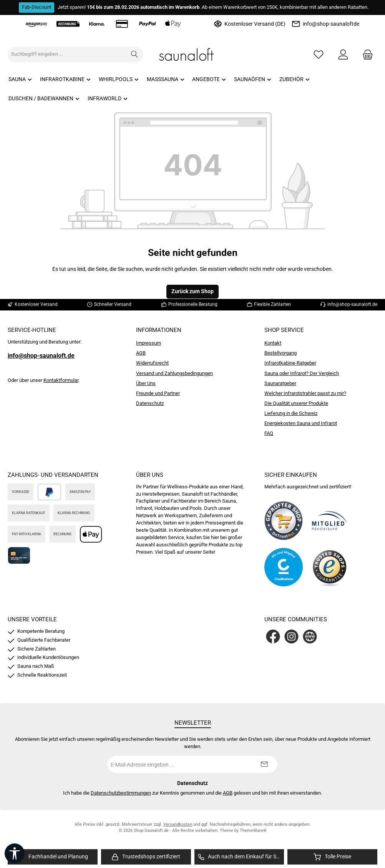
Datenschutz (150, 403)
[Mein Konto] (343, 54)
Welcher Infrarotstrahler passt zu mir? (305, 393)
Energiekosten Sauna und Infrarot (301, 423)
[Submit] (264, 764)
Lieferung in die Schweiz (291, 413)
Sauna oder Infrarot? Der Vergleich (302, 373)
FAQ (269, 433)
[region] (53, 857)
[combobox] (67, 55)
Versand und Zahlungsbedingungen (174, 373)
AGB (141, 353)
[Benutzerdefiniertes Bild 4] (330, 567)
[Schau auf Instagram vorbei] (291, 636)
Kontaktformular (61, 380)
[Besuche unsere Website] (310, 636)
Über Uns (146, 383)
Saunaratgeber (280, 383)
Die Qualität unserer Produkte (296, 403)
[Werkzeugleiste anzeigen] (15, 853)
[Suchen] (135, 55)
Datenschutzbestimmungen (121, 793)
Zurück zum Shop (192, 291)
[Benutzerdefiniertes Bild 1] (284, 521)
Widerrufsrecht (152, 363)
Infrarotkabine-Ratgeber (290, 363)
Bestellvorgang (280, 353)
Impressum (149, 343)
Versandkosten (178, 824)
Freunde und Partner (158, 393)
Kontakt (273, 343)
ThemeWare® (253, 831)
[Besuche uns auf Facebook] (273, 636)
